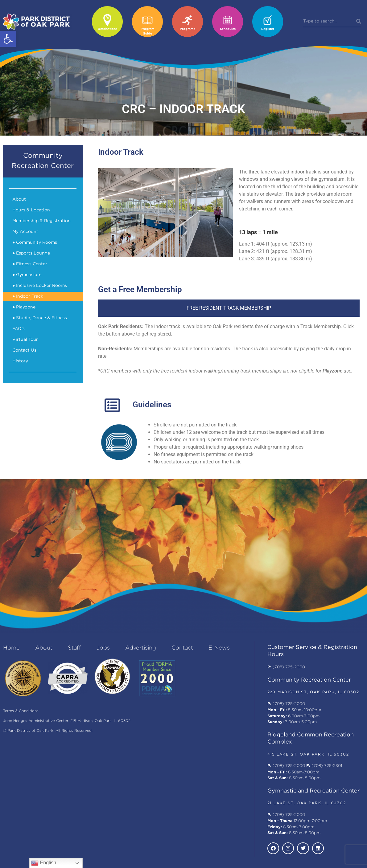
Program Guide (148, 31)
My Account (25, 232)
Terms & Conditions (21, 711)
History (20, 361)
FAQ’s (19, 329)
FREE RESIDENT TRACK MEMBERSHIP (229, 308)
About (19, 199)
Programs (188, 29)
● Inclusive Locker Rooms (40, 286)
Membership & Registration (41, 221)
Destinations (107, 29)
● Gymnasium (27, 275)
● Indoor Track (28, 296)
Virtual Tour (25, 340)
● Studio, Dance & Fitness (40, 318)
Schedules (228, 29)
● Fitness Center (30, 264)
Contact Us (24, 350)
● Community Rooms (35, 242)
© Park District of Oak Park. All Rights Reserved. (48, 731)
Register (268, 29)
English (44, 863)
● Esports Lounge (31, 253)
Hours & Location (31, 210)
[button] (8, 39)
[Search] (359, 22)
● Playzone (24, 307)
